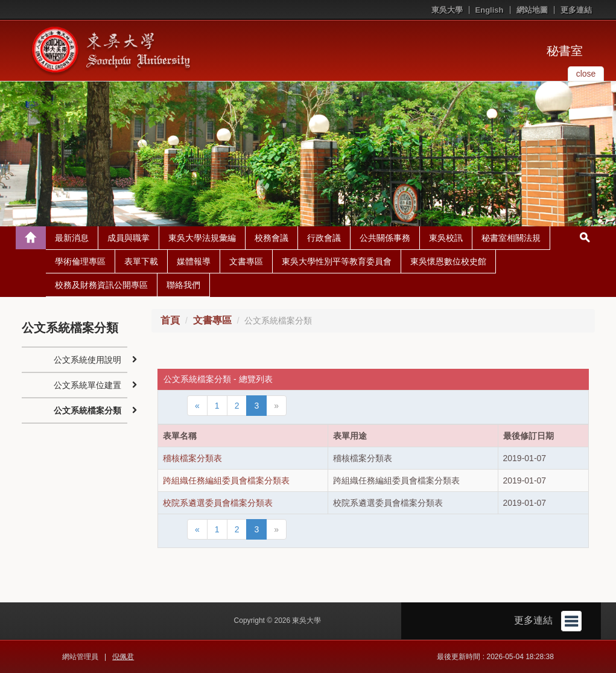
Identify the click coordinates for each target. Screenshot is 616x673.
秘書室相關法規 (511, 238)
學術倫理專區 (80, 261)
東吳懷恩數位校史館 (448, 261)
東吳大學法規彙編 (202, 238)
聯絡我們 (183, 285)
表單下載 (141, 261)
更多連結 (576, 10)
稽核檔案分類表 (192, 458)
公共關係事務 (385, 238)
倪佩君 (123, 657)
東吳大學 (447, 10)
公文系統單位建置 (87, 385)
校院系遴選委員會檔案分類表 (218, 503)
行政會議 (324, 238)
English (490, 10)
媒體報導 (194, 261)
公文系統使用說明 (87, 360)
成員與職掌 (129, 238)
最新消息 (72, 238)
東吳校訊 (446, 238)
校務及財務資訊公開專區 (101, 285)
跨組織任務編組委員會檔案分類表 (226, 480)
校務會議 (271, 238)
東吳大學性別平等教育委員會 (337, 261)
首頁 (170, 320)
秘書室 (565, 51)
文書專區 (246, 261)
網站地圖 (532, 10)
